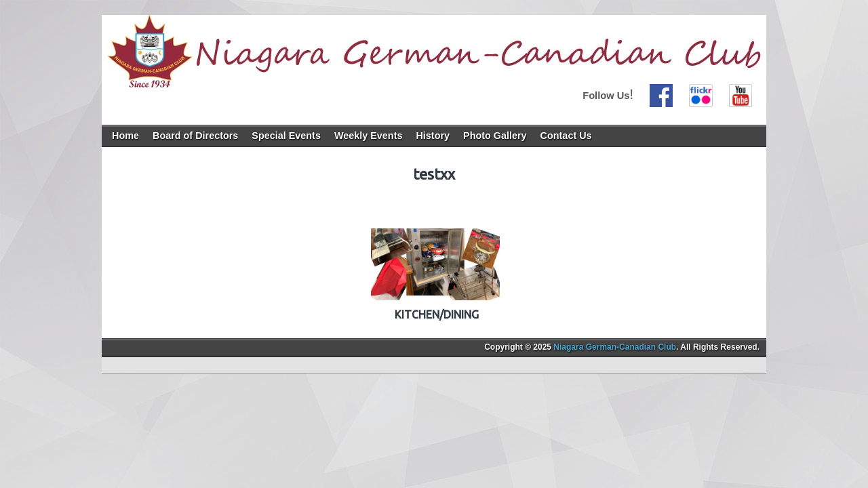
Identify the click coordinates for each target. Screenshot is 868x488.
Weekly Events (369, 136)
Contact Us (566, 136)
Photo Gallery (495, 136)
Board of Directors (195, 136)
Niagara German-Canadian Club (615, 347)
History (433, 136)
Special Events (286, 136)
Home (125, 136)
